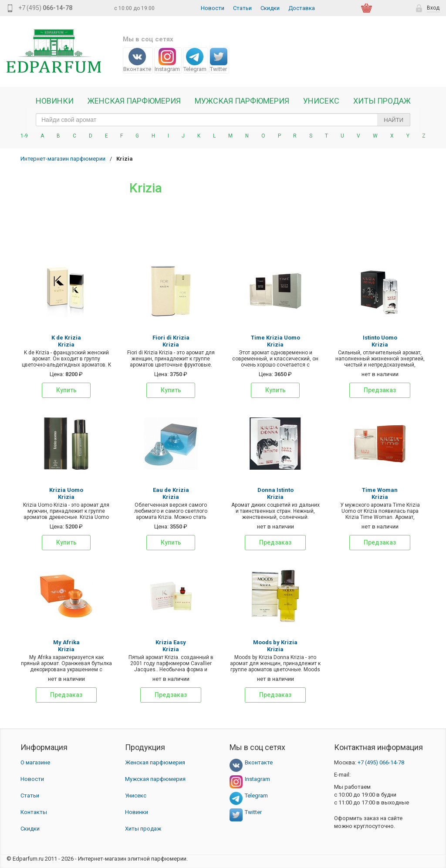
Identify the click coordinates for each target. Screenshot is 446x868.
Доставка (302, 8)
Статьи (242, 8)
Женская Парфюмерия (134, 101)
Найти (394, 120)
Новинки (55, 101)
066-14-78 (381, 762)
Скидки (270, 8)
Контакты (34, 812)
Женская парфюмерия (155, 762)
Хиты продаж (382, 101)
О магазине (35, 762)
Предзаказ (380, 390)
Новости (213, 8)
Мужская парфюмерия (242, 101)
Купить (66, 390)
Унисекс (321, 101)
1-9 (24, 136)
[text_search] (223, 120)
